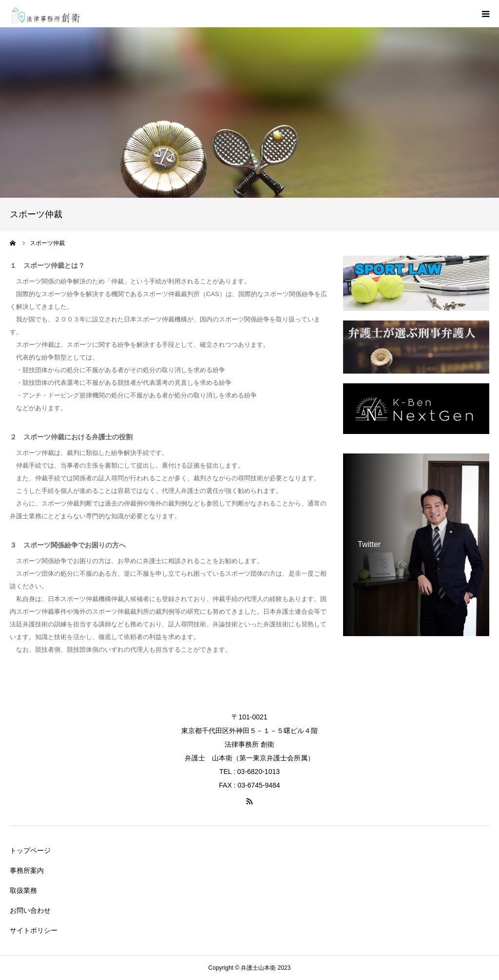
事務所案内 (27, 870)
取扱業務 (23, 890)
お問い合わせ (30, 910)
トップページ (30, 850)
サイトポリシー (34, 930)
